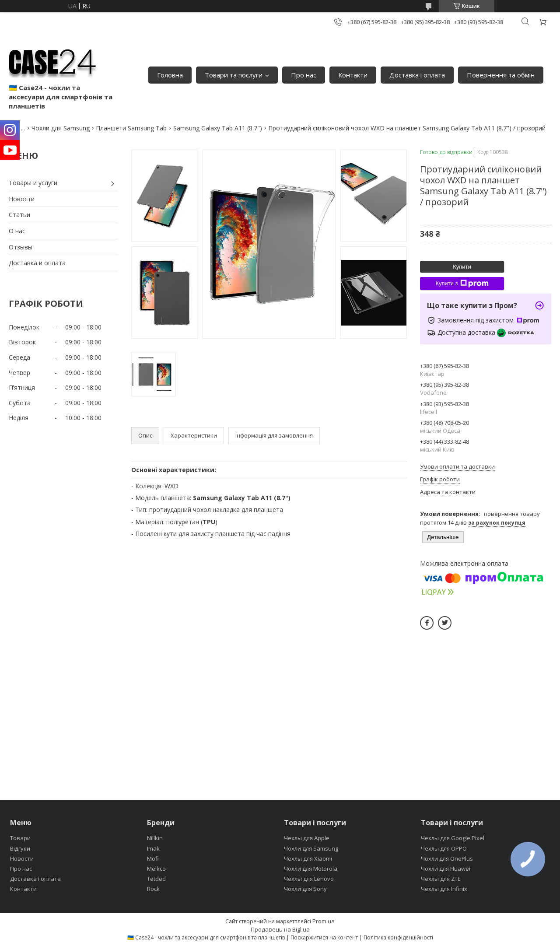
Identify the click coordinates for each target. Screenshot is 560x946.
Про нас (304, 75)
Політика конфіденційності (398, 937)
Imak (153, 848)
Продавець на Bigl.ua (280, 929)
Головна (170, 75)
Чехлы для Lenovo (309, 879)
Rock (153, 889)
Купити (462, 267)
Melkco (156, 869)
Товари (20, 838)
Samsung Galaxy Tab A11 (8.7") (218, 128)
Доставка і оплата (417, 75)
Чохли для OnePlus (447, 858)
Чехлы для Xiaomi (308, 858)
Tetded (156, 879)
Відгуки (20, 848)
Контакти (353, 75)
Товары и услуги (33, 183)
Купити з (462, 284)
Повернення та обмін (501, 75)
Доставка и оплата (37, 263)
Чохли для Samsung (61, 128)
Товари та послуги (234, 75)
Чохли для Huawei (446, 869)
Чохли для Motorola (311, 869)
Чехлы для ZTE (441, 879)
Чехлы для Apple (307, 838)
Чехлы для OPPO (444, 848)
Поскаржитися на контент (324, 937)
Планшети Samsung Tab (131, 128)
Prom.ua (324, 921)
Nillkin (155, 838)
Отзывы (21, 247)
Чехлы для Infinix (444, 889)
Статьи (19, 215)
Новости (22, 199)
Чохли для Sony (305, 889)
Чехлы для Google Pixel (453, 838)
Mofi (153, 858)
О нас (17, 231)
